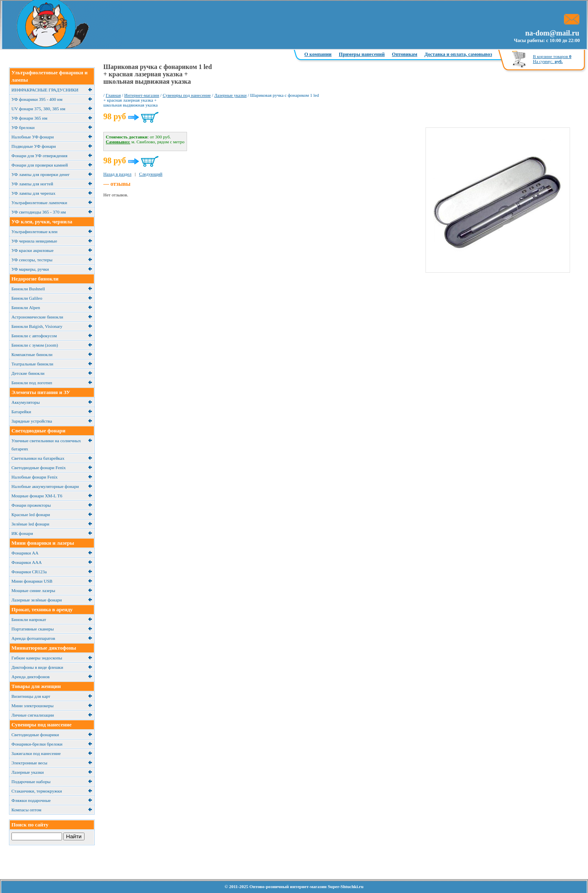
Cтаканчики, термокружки (37, 791)
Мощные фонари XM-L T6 (37, 496)
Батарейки (21, 412)
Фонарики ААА (27, 562)
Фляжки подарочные (31, 800)
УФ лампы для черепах (33, 193)
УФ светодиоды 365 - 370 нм (39, 212)
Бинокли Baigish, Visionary (37, 326)
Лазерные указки (28, 772)
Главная (113, 95)
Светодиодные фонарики (35, 735)
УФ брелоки (23, 127)
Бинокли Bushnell (28, 289)
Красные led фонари (31, 514)
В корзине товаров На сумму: (552, 59)
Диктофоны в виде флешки (37, 667)
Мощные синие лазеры (33, 590)
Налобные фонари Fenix (35, 477)
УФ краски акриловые (32, 250)
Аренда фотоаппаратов (33, 638)
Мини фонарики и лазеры (43, 543)
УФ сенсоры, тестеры (32, 260)
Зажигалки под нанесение (36, 753)
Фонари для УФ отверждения (39, 156)
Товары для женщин (36, 686)
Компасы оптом (26, 810)
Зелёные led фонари (30, 524)
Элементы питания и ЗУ (41, 392)
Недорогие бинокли (35, 279)
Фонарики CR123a (29, 572)
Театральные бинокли (32, 364)
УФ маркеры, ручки (30, 269)
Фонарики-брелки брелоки (37, 744)
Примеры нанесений (362, 54)
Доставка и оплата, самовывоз (458, 54)
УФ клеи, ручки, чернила (42, 222)
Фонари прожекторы (31, 505)
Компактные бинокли (32, 354)
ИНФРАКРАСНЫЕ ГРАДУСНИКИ (45, 90)
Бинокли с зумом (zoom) (35, 345)
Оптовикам (405, 54)
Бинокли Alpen (26, 307)
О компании (318, 54)
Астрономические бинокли (37, 317)
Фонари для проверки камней (40, 165)
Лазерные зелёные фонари (37, 600)
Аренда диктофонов (31, 677)
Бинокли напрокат (29, 619)
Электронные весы (29, 763)
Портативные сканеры (33, 629)
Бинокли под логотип (32, 383)
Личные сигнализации (33, 715)
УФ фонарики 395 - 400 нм (37, 99)
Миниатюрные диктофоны (44, 648)
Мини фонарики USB (32, 581)
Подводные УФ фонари (34, 146)
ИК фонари (22, 533)
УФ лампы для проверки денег (41, 174)
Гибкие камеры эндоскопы (37, 658)
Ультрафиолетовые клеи (35, 232)
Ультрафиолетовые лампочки (39, 203)
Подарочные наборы (31, 782)
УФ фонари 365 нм (29, 118)
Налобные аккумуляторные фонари (45, 486)
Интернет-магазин (142, 95)
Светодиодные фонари (38, 431)
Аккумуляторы (26, 402)
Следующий (151, 174)
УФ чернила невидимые (34, 241)
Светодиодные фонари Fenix (39, 468)
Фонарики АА (25, 553)
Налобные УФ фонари (33, 137)
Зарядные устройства (32, 421)
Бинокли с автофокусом (34, 336)
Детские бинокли (28, 373)
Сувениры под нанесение (41, 725)
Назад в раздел (117, 174)
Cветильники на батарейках (38, 458)
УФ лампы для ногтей (32, 184)
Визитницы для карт (31, 696)
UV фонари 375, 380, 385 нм (38, 109)
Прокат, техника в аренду (42, 609)
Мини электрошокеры (32, 706)
